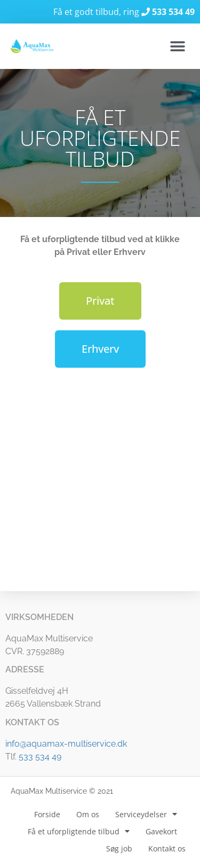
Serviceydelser (146, 815)
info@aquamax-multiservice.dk (66, 744)
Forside (47, 814)
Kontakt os (167, 848)
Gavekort (161, 831)
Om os (88, 814)
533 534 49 (40, 757)
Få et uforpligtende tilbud (79, 832)
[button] (177, 46)
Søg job (119, 848)
